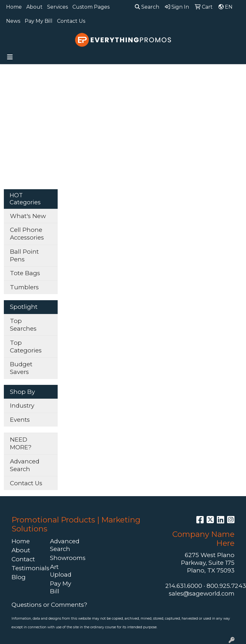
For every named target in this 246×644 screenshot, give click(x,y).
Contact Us (71, 21)
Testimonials (27, 568)
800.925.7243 (226, 586)
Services (57, 7)
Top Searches (23, 325)
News (13, 21)
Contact (23, 559)
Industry (22, 406)
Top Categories (26, 347)
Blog (19, 577)
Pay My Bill (39, 21)
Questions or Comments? (49, 605)
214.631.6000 (184, 586)
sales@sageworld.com (202, 593)
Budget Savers (21, 368)
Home (14, 7)
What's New (28, 216)
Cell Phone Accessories (27, 234)
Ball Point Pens (24, 255)
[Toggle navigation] (10, 57)
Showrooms (65, 558)
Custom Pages (91, 7)
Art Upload (61, 571)
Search (147, 7)
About (34, 7)
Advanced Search (25, 465)
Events (20, 420)
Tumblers (24, 287)
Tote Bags (25, 273)
